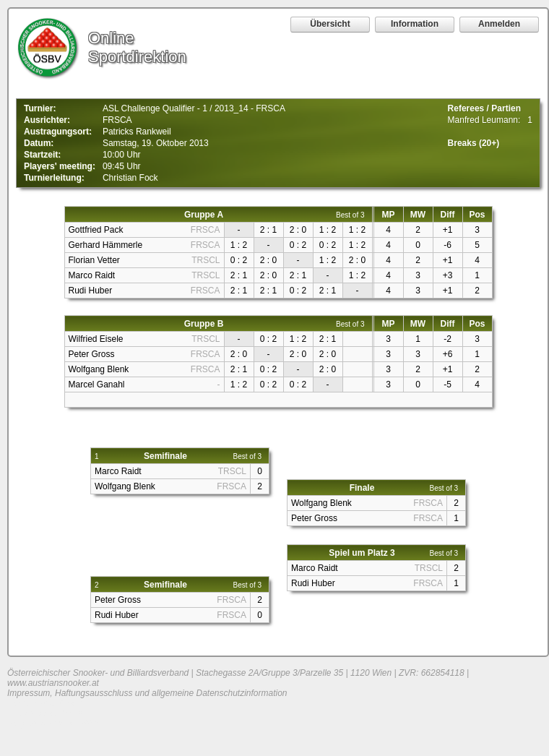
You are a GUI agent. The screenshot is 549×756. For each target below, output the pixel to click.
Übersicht (330, 24)
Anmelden (499, 24)
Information (415, 24)
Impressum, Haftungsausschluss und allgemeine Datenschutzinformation (147, 693)
